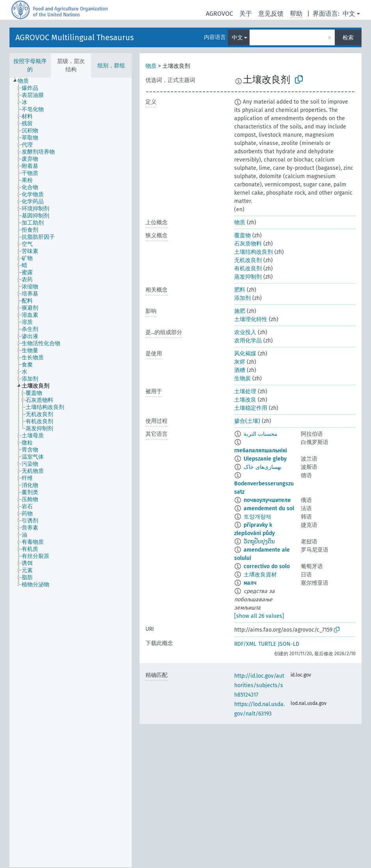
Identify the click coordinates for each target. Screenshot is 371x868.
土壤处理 (245, 391)
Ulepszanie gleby (265, 459)
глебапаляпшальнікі (261, 451)
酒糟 (240, 370)
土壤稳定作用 (251, 408)
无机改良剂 (248, 260)
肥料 (240, 290)
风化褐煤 (245, 354)
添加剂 (242, 298)
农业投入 (245, 332)
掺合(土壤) (247, 421)
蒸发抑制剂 (248, 277)
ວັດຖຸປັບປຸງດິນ (259, 542)
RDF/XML (245, 644)
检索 (348, 38)
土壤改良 (245, 400)
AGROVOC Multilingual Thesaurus (75, 37)
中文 (349, 14)
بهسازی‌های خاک (263, 467)
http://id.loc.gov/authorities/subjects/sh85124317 (259, 685)
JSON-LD (289, 644)
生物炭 (242, 378)
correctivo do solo (267, 566)
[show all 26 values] (259, 616)
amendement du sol (269, 508)
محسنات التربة (261, 434)
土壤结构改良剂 (254, 252)
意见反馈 (271, 14)
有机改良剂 (248, 269)
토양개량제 (257, 517)
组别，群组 (111, 66)
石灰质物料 (248, 244)
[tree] (71, 472)
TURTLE (267, 644)
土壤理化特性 (251, 319)
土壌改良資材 (260, 575)
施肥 (240, 311)
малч (250, 583)
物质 (151, 66)
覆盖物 (242, 235)
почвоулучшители (267, 500)
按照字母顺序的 (30, 65)
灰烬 (240, 362)
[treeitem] (27, 81)
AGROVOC (219, 14)
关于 (246, 14)
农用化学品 (248, 341)
